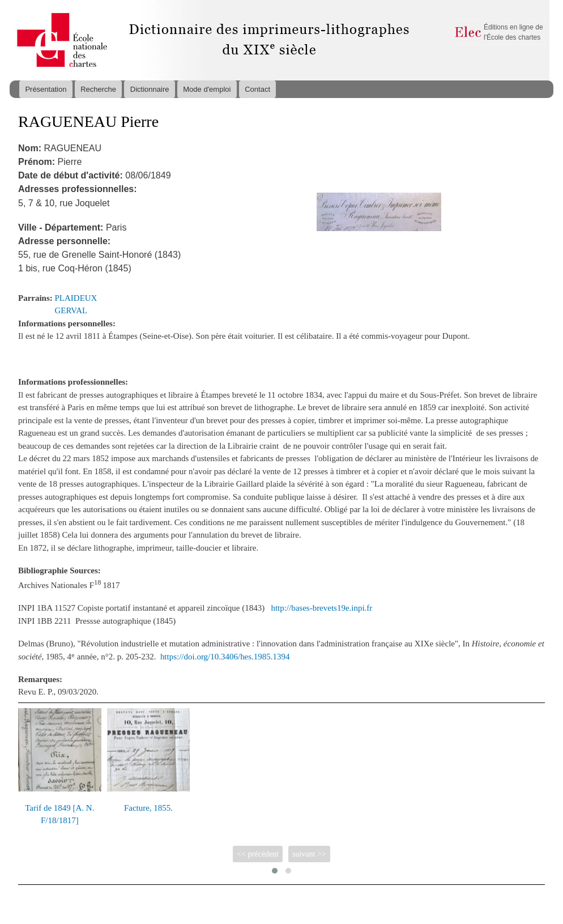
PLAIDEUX (76, 298)
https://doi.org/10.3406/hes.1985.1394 (225, 657)
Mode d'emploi (207, 89)
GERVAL (71, 310)
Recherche (98, 89)
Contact (257, 89)
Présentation (46, 89)
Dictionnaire (150, 89)
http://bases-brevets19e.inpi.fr (321, 608)
